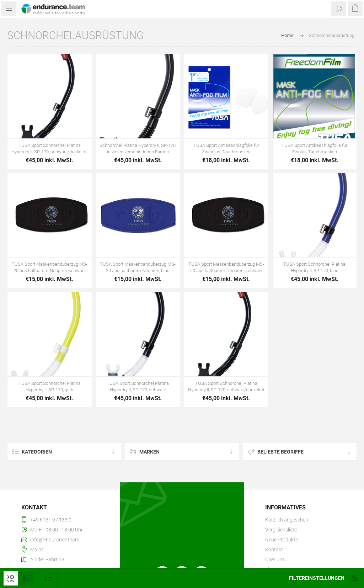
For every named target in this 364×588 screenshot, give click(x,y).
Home (287, 35)
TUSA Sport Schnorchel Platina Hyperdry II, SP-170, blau (314, 267)
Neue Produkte (282, 540)
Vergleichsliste (281, 530)
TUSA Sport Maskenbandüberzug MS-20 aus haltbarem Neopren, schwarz (50, 267)
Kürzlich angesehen (287, 520)
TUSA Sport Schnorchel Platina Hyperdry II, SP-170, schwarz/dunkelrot (50, 149)
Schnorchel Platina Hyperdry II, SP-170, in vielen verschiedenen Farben (138, 149)
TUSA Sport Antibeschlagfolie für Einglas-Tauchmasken (314, 149)
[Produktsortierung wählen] (48, 578)
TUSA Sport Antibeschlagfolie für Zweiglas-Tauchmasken (226, 149)
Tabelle (11, 578)
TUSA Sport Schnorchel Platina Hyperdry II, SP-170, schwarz (138, 386)
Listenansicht (27, 578)
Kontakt (274, 550)
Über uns (275, 560)
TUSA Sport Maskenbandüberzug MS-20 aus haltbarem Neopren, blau (138, 267)
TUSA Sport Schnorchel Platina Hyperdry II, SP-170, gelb (50, 386)
